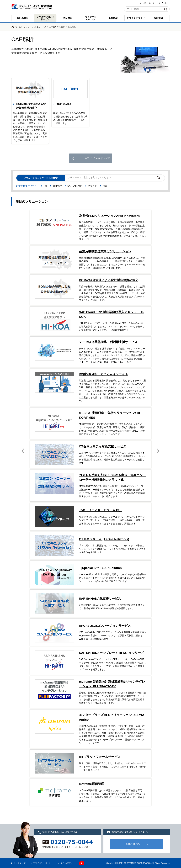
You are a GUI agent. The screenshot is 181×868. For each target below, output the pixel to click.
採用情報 (158, 18)
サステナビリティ (136, 18)
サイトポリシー (67, 863)
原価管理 (57, 186)
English (165, 3)
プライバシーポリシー (43, 863)
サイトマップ (20, 863)
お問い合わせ (148, 3)
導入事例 (68, 18)
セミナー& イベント (90, 18)
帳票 (105, 186)
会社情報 (113, 18)
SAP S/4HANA (75, 186)
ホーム (18, 27)
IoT (45, 186)
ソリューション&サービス (45, 18)
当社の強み (23, 18)
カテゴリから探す (57, 27)
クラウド (92, 186)
